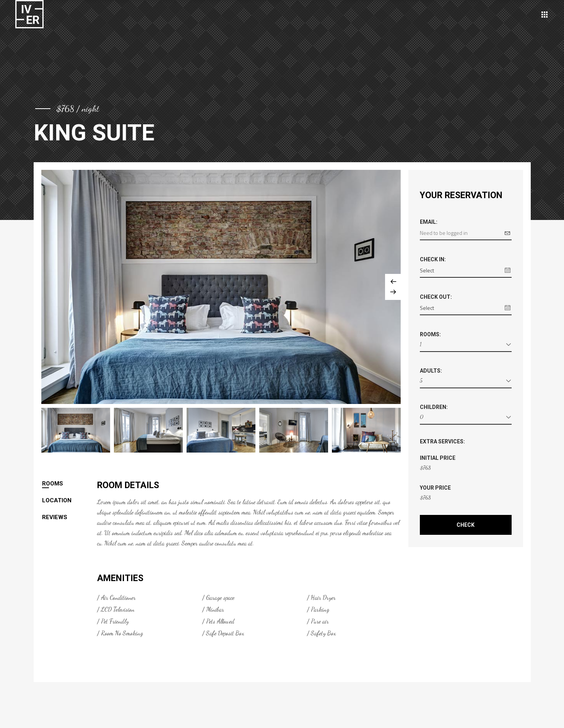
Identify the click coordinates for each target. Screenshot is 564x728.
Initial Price (438, 458)
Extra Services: (442, 441)
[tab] (69, 484)
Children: (434, 407)
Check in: (433, 259)
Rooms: (430, 334)
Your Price (435, 488)
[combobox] (466, 346)
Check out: (436, 297)
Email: (429, 222)
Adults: (431, 371)
